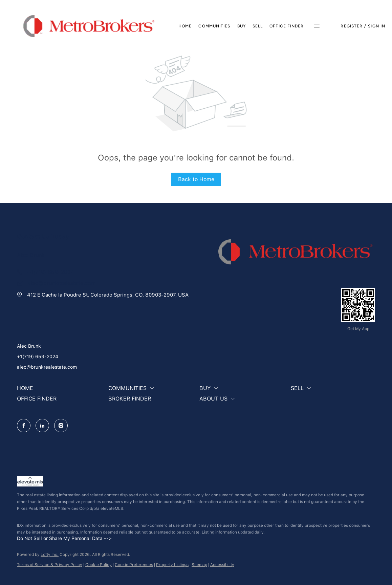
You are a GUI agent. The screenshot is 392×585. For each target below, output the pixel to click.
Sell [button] (258, 26)
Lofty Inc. (50, 555)
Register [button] (352, 26)
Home (185, 26)
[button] (89, 26)
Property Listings (172, 565)
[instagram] (61, 426)
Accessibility (222, 565)
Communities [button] (214, 26)
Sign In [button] (377, 26)
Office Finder (287, 26)
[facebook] (24, 426)
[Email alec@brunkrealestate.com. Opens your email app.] (56, 283)
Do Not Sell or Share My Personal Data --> (64, 538)
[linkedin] (42, 426)
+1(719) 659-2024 (38, 356)
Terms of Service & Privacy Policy (50, 565)
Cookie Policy (99, 565)
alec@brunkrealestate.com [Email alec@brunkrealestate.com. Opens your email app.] (47, 367)
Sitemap (199, 565)
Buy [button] (242, 26)
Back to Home (196, 179)
